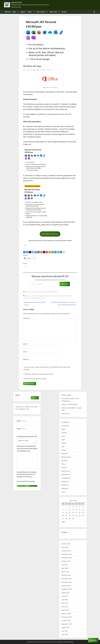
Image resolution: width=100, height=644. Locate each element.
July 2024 (65, 565)
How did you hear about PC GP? (27, 436)
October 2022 (66, 621)
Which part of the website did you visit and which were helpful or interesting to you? (27, 449)
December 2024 (67, 554)
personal (69, 296)
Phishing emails (66, 395)
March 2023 (65, 610)
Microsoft (28, 292)
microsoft (55, 296)
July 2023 (65, 596)
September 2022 (67, 624)
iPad (63, 447)
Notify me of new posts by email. (36, 379)
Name (26, 344)
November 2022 (67, 617)
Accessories (65, 426)
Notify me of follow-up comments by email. (39, 374)
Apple (63, 429)
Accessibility (65, 422)
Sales (14, 12)
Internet (64, 443)
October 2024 (66, 561)
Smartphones (53, 292)
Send (27, 486)
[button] (24, 252)
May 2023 (65, 603)
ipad (44, 296)
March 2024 (65, 572)
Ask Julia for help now (50, 234)
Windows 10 (65, 481)
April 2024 (65, 568)
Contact (64, 12)
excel (33, 296)
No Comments (48, 70)
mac (51, 296)
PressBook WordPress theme (65, 642)
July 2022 (65, 631)
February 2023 (66, 614)
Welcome (8, 12)
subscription (39, 298)
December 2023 (67, 579)
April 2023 (65, 607)
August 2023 (65, 593)
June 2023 (65, 600)
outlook (64, 296)
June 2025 (65, 547)
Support (23, 12)
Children (64, 433)
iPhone (64, 450)
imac (41, 296)
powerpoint (26, 298)
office (60, 296)
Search (18, 395)
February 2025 (66, 551)
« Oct (63, 522)
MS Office (42, 292)
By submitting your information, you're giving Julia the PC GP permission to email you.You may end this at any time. (27, 477)
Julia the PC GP (16, 3)
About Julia (53, 12)
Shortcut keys (66, 471)
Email (25, 352)
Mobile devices (35, 292)
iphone (47, 296)
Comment (27, 318)
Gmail (63, 440)
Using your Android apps (69, 404)
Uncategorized (66, 478)
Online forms (65, 414)
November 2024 (67, 558)
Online (47, 292)
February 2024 (66, 575)
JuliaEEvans (38, 70)
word (44, 298)
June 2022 (65, 635)
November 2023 (67, 582)
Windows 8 (65, 489)
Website (26, 359)
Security (64, 468)
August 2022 (65, 628)
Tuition (30, 12)
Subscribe (65, 284)
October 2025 (66, 544)
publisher (32, 298)
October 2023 (66, 586)
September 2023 (67, 589)
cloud (30, 296)
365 (26, 296)
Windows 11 (65, 485)
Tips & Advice (41, 12)
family (37, 296)
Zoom (63, 492)
